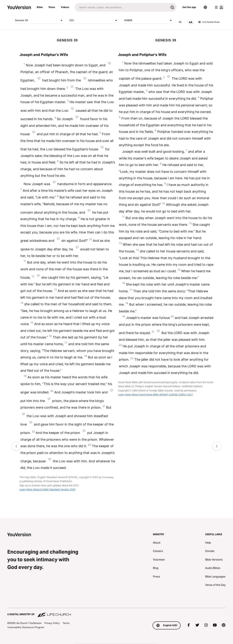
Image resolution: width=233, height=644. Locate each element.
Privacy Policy (52, 623)
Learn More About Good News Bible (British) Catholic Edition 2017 (155, 395)
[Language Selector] (205, 7)
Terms (66, 623)
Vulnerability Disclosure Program (26, 627)
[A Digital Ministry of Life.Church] (116, 613)
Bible (40, 7)
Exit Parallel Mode (209, 22)
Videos (65, 7)
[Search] (121, 7)
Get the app (189, 7)
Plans (52, 7)
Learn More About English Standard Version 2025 (47, 489)
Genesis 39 (39, 20)
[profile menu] (219, 7)
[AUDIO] (180, 22)
